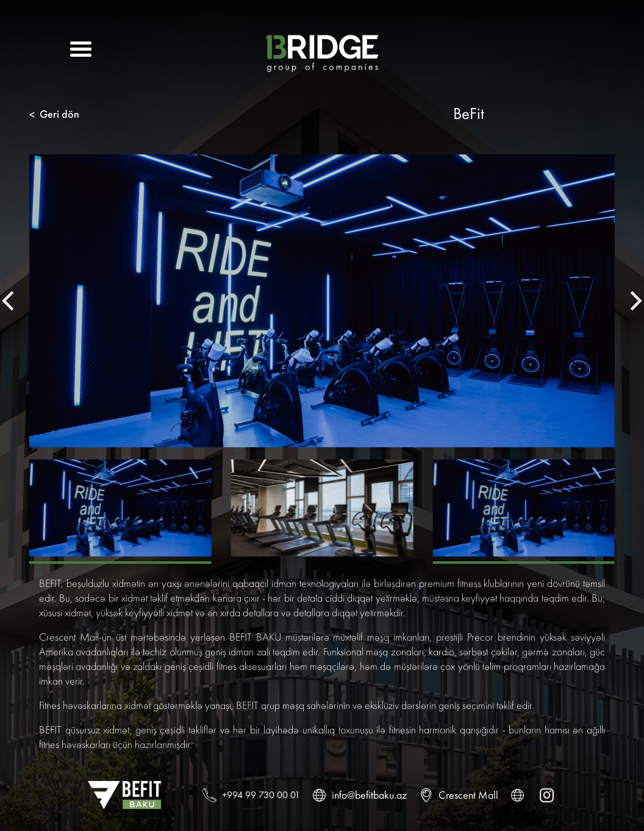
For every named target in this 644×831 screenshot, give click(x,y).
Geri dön (54, 114)
